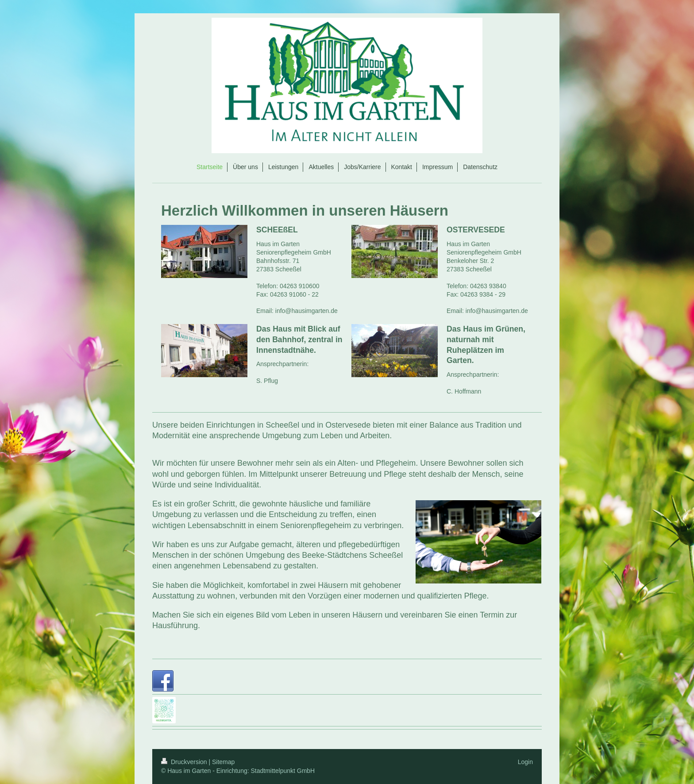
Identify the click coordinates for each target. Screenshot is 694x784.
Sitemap (223, 762)
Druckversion (185, 762)
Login (525, 762)
